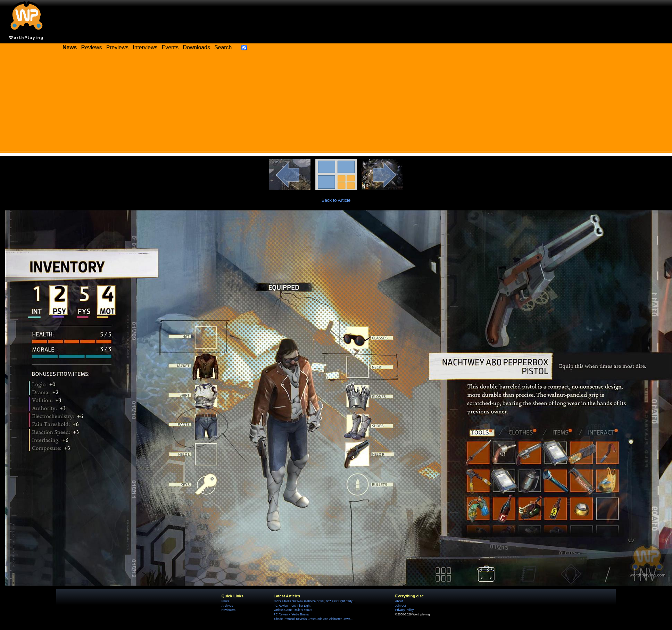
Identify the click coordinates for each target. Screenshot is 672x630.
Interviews (145, 47)
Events (170, 47)
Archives (227, 606)
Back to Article (336, 200)
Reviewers (229, 610)
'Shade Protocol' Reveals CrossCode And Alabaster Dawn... (313, 619)
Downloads (197, 47)
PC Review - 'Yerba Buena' (292, 614)
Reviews (92, 47)
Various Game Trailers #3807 (293, 610)
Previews (117, 47)
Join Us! (401, 606)
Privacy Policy (404, 610)
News (225, 601)
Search (223, 47)
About (399, 601)
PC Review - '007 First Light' (292, 606)
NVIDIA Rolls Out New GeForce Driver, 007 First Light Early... (314, 601)
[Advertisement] (336, 104)
